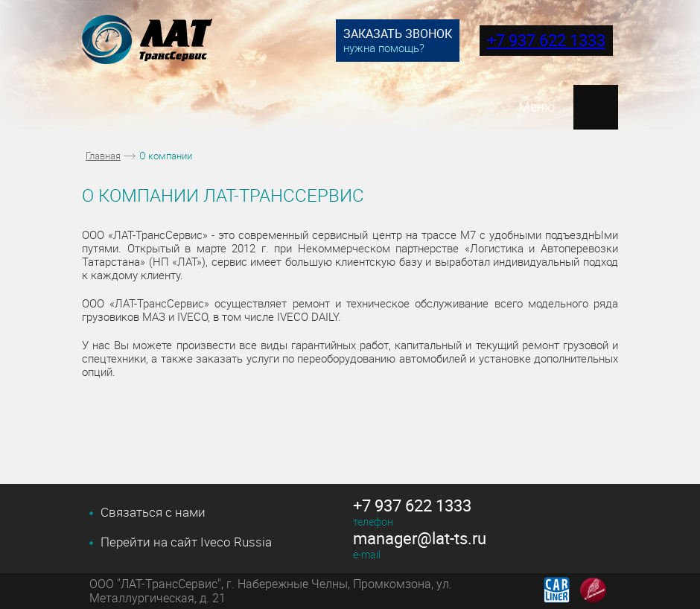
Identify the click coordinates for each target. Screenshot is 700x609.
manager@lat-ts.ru (420, 538)
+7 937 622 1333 (546, 40)
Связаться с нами (153, 512)
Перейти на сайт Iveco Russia (186, 542)
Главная (103, 156)
